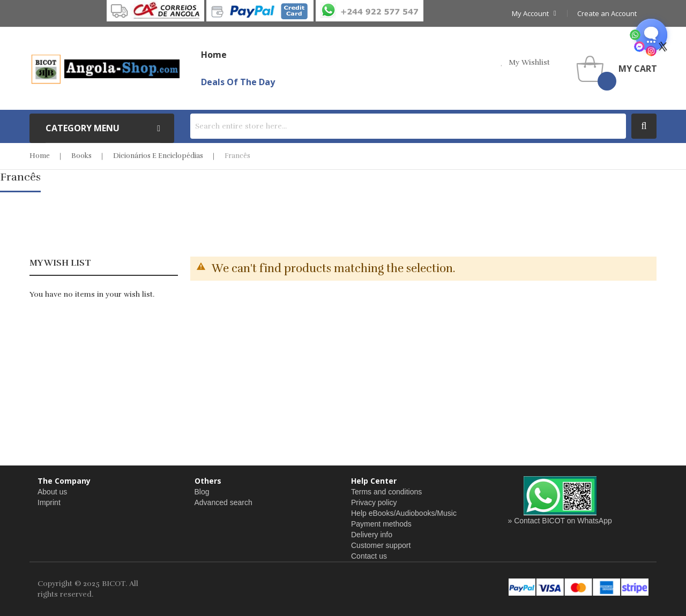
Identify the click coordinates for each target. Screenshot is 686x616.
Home (40, 156)
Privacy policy (374, 502)
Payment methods (381, 524)
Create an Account (607, 13)
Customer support (381, 545)
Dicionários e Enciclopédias (158, 156)
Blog (202, 492)
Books (81, 156)
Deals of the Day (238, 82)
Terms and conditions (386, 492)
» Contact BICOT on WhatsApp (560, 521)
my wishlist (529, 62)
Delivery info (372, 535)
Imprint (49, 502)
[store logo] (105, 69)
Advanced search (223, 502)
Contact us (369, 556)
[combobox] (408, 126)
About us (52, 492)
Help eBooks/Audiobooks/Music (404, 513)
